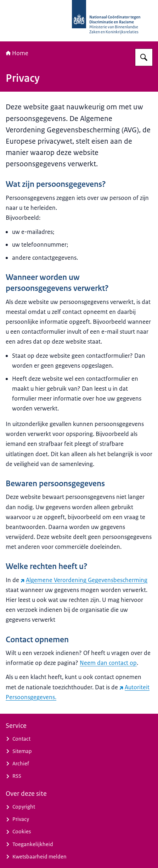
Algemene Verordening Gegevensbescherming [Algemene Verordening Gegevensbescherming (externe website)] (84, 580)
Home (17, 53)
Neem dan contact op (108, 663)
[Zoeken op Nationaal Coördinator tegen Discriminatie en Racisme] (144, 57)
